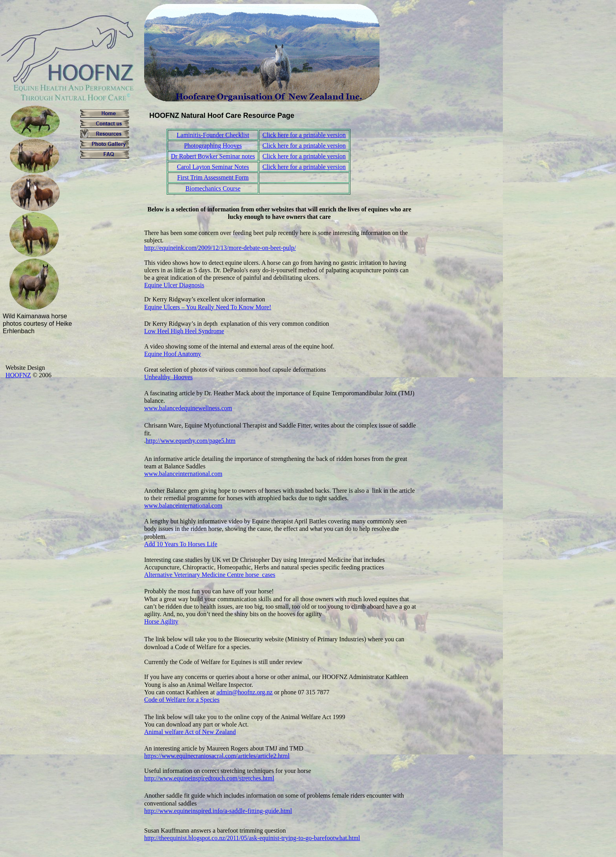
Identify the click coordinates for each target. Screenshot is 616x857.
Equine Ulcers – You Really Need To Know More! (208, 307)
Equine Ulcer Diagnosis (174, 285)
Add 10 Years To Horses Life (181, 544)
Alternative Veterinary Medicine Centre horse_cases (210, 575)
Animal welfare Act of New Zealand (190, 732)
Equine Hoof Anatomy (173, 354)
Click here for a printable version (304, 135)
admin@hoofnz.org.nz (245, 692)
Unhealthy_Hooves (169, 377)
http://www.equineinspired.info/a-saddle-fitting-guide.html (218, 811)
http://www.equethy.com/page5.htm (191, 441)
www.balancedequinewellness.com (188, 408)
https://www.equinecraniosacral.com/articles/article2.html (217, 756)
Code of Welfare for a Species (182, 700)
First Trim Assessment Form (213, 177)
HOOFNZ (18, 375)
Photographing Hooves (213, 146)
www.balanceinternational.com (183, 474)
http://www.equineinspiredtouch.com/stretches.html (209, 778)
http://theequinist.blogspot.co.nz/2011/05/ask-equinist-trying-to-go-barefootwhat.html (252, 838)
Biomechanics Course (213, 188)
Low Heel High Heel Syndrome (184, 331)
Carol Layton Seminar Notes (213, 167)
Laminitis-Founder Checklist (213, 135)
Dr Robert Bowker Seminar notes (213, 156)
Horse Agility (161, 621)
